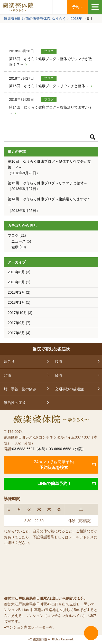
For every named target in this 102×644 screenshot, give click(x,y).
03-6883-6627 (60, 7)
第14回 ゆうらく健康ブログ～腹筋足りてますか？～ (51, 110)
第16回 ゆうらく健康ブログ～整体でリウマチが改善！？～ (51, 62)
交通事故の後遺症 (69, 389)
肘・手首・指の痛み (20, 389)
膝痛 (59, 375)
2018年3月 (16, 282)
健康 (15, 247)
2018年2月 (16, 292)
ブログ (49, 51)
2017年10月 (17, 313)
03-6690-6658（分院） (67, 449)
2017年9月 (16, 323)
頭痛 (7, 375)
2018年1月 (16, 302)
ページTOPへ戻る (91, 633)
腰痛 (59, 361)
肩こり (9, 361)
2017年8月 (16, 333)
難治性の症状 (15, 403)
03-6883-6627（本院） (30, 449)
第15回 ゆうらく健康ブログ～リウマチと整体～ (49, 86)
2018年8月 (16, 272)
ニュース (18, 241)
